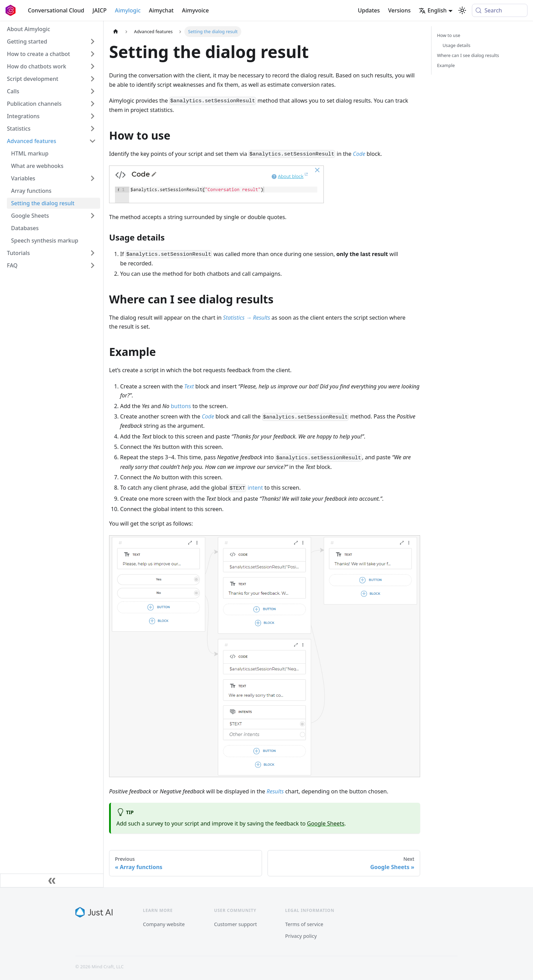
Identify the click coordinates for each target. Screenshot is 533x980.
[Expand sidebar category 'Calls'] (93, 91)
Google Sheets (326, 823)
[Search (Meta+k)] (500, 10)
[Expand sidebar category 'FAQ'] (93, 265)
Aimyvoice (195, 10)
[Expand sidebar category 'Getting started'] (93, 41)
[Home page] (116, 32)
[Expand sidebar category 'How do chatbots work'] (93, 66)
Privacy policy (301, 936)
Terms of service (304, 924)
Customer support (235, 924)
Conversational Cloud (56, 10)
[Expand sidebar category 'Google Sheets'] (93, 216)
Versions (399, 10)
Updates (369, 10)
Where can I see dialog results (468, 55)
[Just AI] (94, 912)
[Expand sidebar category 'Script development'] (93, 79)
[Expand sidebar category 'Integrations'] (93, 116)
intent (255, 488)
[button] (51, 253)
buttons (181, 406)
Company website (164, 924)
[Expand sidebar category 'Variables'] (93, 178)
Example (446, 65)
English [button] (433, 10)
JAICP (100, 10)
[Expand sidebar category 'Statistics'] (93, 129)
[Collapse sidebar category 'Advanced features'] (93, 141)
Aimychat (161, 10)
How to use (449, 35)
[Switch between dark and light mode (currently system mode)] (462, 10)
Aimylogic (128, 10)
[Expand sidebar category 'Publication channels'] (93, 104)
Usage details (457, 45)
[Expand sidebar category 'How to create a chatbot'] (93, 54)
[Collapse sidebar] (52, 880)
